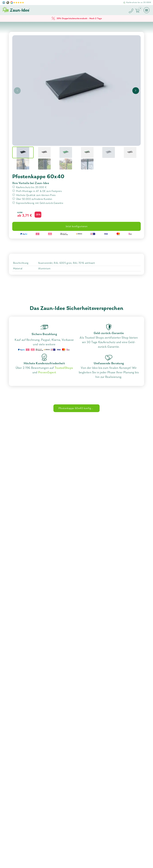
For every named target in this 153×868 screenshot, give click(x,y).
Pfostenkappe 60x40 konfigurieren (79, 408)
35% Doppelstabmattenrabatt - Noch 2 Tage (76, 18)
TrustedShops (64, 368)
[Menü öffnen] (147, 10)
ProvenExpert (47, 372)
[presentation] (17, 91)
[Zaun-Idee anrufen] (132, 11)
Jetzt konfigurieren (76, 226)
